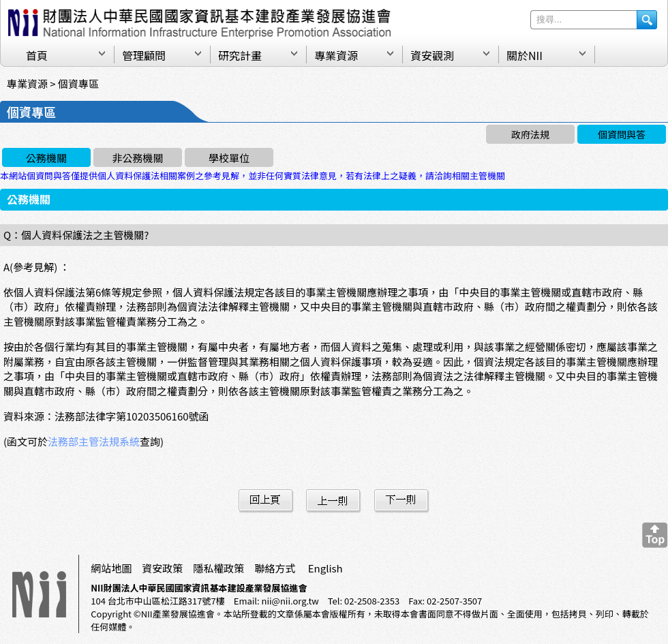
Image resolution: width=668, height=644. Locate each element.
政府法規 (530, 134)
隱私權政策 (218, 568)
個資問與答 (622, 134)
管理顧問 (144, 55)
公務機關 (46, 158)
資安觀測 (432, 55)
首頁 (37, 55)
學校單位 (229, 158)
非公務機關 (137, 158)
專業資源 (336, 55)
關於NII (525, 55)
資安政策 (162, 568)
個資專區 (78, 83)
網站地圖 (111, 568)
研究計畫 (240, 55)
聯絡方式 (275, 568)
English (325, 568)
